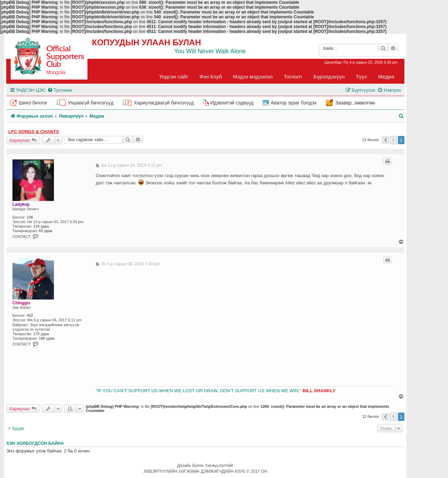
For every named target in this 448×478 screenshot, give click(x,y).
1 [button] (393, 140)
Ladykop (21, 204)
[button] (385, 140)
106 (30, 217)
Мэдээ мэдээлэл (253, 77)
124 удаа (41, 226)
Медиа (386, 77)
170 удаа (41, 334)
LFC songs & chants (34, 132)
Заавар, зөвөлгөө (355, 103)
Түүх (361, 77)
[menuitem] (60, 90)
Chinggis (21, 303)
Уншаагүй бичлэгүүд (91, 103)
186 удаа (46, 338)
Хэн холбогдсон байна (35, 443)
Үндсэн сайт (174, 77)
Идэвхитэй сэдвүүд (232, 103)
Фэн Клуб (211, 77)
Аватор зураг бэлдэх (294, 103)
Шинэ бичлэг (33, 103)
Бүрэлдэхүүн (329, 77)
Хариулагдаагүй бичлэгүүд (164, 103)
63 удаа (45, 231)
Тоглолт (293, 77)
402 (30, 315)
